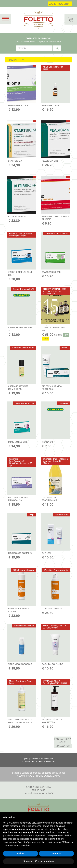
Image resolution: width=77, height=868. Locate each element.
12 (70, 739)
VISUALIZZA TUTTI (63, 746)
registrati (65, 4)
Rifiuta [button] (21, 854)
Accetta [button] (57, 854)
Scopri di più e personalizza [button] (38, 861)
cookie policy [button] (61, 829)
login (52, 4)
